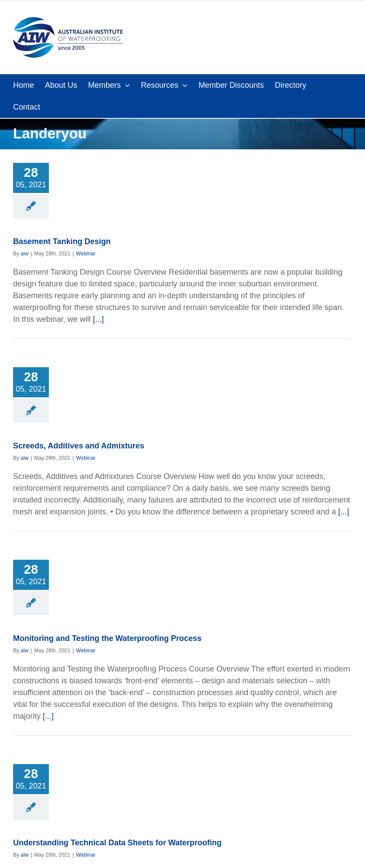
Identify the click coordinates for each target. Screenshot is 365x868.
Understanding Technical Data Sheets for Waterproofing (117, 843)
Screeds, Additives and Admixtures (79, 446)
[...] (98, 319)
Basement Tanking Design (62, 241)
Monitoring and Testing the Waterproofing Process (107, 638)
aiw (24, 254)
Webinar (85, 254)
